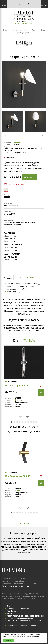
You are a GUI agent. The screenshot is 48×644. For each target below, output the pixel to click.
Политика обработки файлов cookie (21, 626)
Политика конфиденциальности (20, 618)
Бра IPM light (24, 523)
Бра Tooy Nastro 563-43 (18, 476)
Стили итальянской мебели (18, 608)
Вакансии (11, 613)
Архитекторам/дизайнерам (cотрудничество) (25, 616)
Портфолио (11, 611)
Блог (9, 606)
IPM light (17, 142)
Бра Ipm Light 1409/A (17, 385)
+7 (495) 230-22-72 (24, 19)
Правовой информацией (33, 636)
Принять (8, 640)
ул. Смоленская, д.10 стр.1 (24, 23)
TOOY (17, 491)
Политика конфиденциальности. (15, 586)
